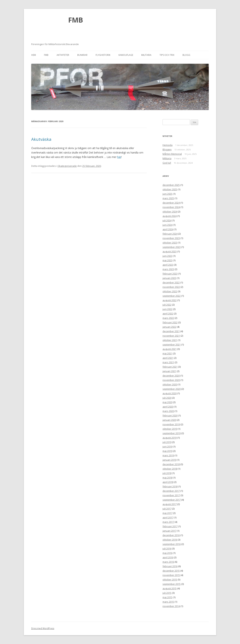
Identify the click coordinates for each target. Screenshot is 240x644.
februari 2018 (170, 486)
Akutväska (41, 139)
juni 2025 (167, 194)
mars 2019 (168, 455)
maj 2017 (167, 513)
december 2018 (171, 464)
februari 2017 (170, 526)
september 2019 (172, 433)
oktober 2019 (170, 429)
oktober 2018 (170, 469)
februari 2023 (170, 274)
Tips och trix (167, 55)
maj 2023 (167, 260)
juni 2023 (167, 256)
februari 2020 (170, 415)
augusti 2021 (170, 349)
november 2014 (171, 606)
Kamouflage (126, 55)
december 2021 (171, 331)
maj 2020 (167, 402)
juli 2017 (167, 509)
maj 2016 (167, 553)
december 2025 (171, 185)
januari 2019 (169, 460)
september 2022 (172, 296)
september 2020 (172, 389)
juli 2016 (167, 548)
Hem (34, 55)
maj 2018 (167, 478)
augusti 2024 (170, 216)
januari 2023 (169, 278)
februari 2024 (170, 234)
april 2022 (168, 314)
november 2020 (171, 380)
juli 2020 (167, 398)
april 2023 (168, 265)
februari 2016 (170, 566)
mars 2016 (168, 562)
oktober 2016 (170, 540)
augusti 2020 (170, 393)
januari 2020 (169, 420)
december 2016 (171, 535)
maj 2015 (167, 597)
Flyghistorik (103, 55)
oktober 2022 (170, 291)
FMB (76, 20)
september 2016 (172, 544)
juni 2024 (167, 225)
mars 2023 (168, 269)
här (119, 157)
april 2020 (168, 407)
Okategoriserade (67, 166)
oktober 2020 (170, 384)
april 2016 (168, 557)
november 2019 (171, 424)
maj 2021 (167, 353)
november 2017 (171, 495)
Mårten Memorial (172, 154)
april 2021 (168, 358)
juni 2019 (167, 447)
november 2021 (171, 336)
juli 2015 (167, 593)
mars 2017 (168, 522)
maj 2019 (167, 451)
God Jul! (167, 163)
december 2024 (171, 203)
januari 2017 (169, 531)
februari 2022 (170, 322)
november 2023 (171, 238)
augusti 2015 (170, 588)
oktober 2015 (170, 580)
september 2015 (172, 584)
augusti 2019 (170, 438)
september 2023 (172, 247)
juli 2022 (167, 305)
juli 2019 (167, 442)
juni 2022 (167, 309)
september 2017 (172, 500)
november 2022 (171, 287)
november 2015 (171, 575)
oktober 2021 (170, 340)
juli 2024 (167, 220)
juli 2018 (167, 473)
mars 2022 (168, 318)
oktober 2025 (170, 189)
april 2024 (168, 229)
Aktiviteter (63, 55)
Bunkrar (82, 55)
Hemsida (168, 145)
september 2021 (172, 345)
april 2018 (168, 482)
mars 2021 (168, 362)
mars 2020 (168, 411)
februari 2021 (170, 367)
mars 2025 (168, 198)
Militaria (146, 55)
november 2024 (171, 207)
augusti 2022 (170, 300)
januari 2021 (169, 371)
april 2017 (168, 517)
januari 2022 (169, 327)
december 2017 (171, 491)
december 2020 (171, 376)
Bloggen (167, 149)
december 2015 (171, 571)
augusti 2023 (170, 251)
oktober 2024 (170, 212)
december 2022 (171, 282)
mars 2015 (168, 602)
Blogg (186, 55)
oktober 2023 (170, 243)
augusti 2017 (170, 504)
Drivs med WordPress (43, 628)
